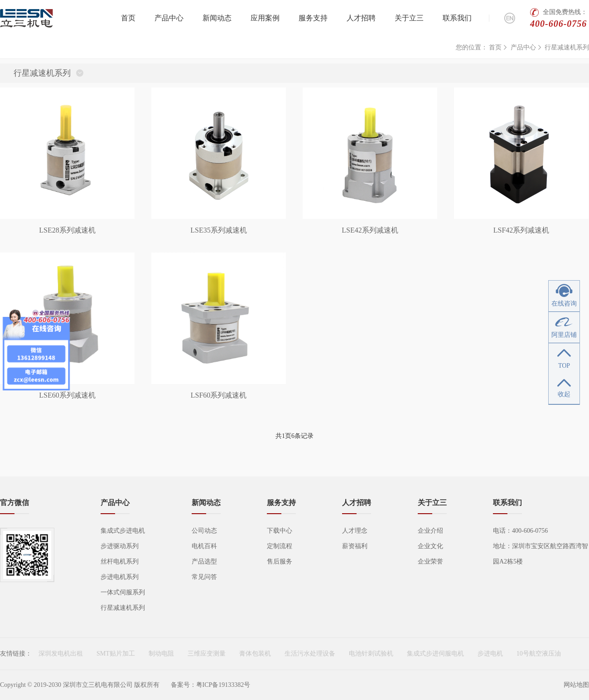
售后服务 (280, 561)
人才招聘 (361, 18)
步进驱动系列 (120, 546)
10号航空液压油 (539, 654)
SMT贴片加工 (116, 654)
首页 (128, 18)
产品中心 (169, 18)
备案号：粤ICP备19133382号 (211, 685)
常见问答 (204, 577)
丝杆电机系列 (120, 561)
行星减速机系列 (567, 47)
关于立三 (409, 18)
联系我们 (457, 18)
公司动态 (204, 531)
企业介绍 (430, 531)
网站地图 (576, 685)
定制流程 (280, 546)
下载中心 (280, 531)
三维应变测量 (207, 654)
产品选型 (204, 561)
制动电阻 (161, 654)
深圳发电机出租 (61, 654)
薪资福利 (355, 546)
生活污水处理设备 (310, 654)
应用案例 (265, 18)
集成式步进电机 (123, 531)
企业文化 (430, 546)
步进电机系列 (120, 577)
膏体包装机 (255, 654)
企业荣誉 (430, 561)
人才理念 (355, 531)
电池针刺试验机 (371, 654)
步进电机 (490, 654)
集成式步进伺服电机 (435, 654)
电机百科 (204, 546)
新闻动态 (217, 18)
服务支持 (313, 18)
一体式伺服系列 (123, 592)
